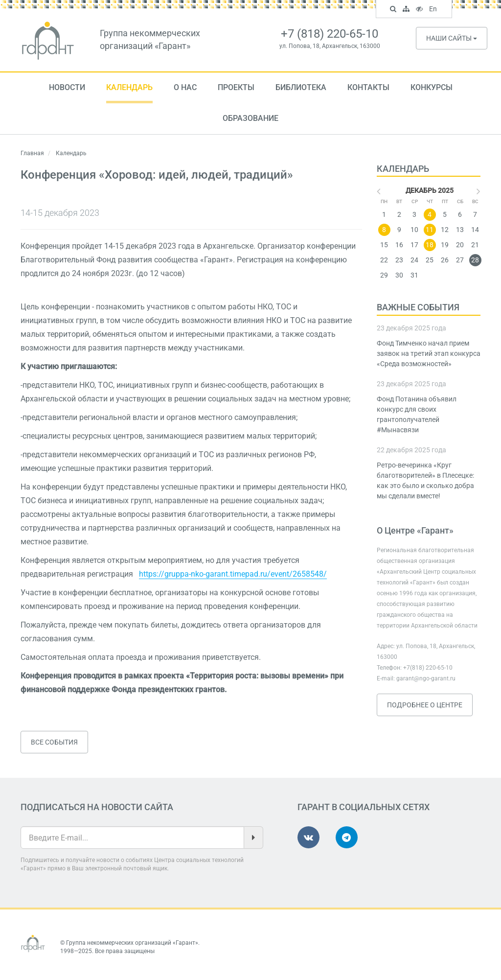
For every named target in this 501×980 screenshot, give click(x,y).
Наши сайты (452, 38)
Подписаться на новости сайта (97, 807)
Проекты (236, 87)
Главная (32, 153)
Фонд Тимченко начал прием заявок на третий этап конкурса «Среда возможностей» (429, 353)
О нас (185, 87)
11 (430, 230)
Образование (250, 118)
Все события (54, 742)
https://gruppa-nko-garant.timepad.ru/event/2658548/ (233, 574)
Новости (67, 87)
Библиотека (301, 87)
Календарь (129, 87)
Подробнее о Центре (425, 705)
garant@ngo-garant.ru (426, 678)
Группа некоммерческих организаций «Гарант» (132, 943)
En (434, 10)
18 (430, 245)
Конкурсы (432, 87)
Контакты (368, 87)
